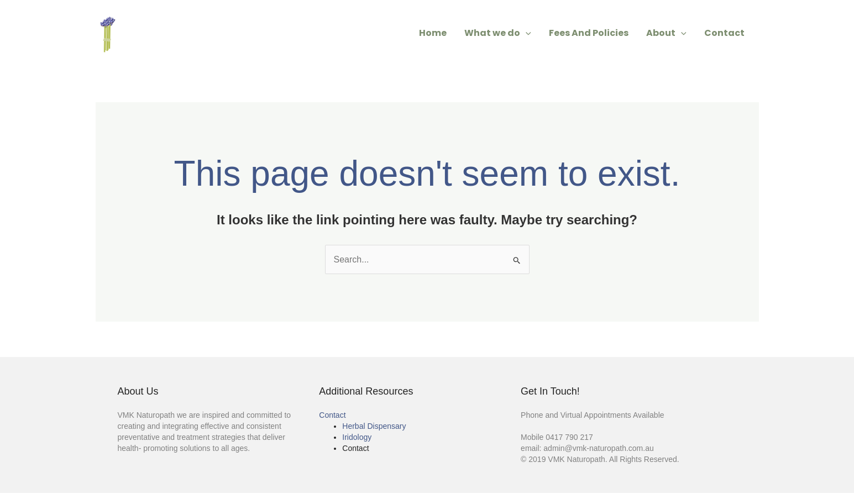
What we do (498, 33)
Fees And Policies (589, 33)
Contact (724, 33)
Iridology (357, 437)
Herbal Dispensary (374, 426)
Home (433, 33)
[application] (526, 33)
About (666, 33)
